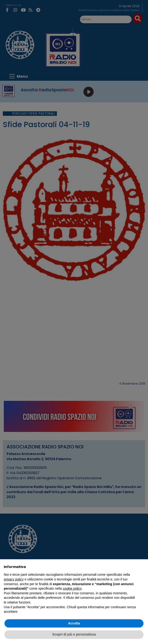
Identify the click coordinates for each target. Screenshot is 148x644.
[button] (142, 567)
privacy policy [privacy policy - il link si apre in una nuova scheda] (14, 579)
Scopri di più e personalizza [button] (74, 634)
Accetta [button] (74, 623)
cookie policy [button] (72, 588)
